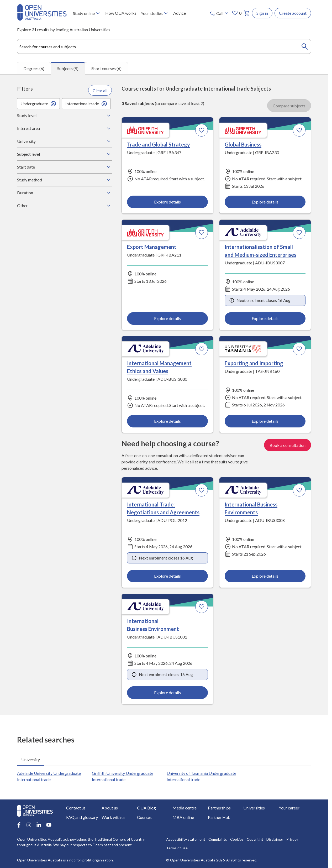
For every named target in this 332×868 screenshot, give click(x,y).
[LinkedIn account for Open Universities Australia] (39, 825)
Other (64, 206)
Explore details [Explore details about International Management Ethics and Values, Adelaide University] (167, 421)
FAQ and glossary (82, 817)
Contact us (76, 808)
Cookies (237, 839)
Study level (64, 116)
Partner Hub (219, 817)
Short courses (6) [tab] (106, 68)
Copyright (255, 839)
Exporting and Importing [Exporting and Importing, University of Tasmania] (254, 363)
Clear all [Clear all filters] (100, 90)
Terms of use (177, 848)
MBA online (183, 817)
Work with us (114, 817)
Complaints (218, 839)
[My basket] (247, 13)
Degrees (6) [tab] (34, 68)
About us (110, 808)
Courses (144, 817)
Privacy (292, 839)
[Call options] (219, 13)
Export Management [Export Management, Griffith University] (152, 247)
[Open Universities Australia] (42, 19)
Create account (293, 13)
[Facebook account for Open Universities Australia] (19, 825)
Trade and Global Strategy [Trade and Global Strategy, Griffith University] (159, 144)
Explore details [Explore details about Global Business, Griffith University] (265, 202)
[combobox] (164, 46)
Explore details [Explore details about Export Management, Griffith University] (167, 318)
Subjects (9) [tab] (68, 68)
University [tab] (31, 759)
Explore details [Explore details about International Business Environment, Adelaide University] (167, 692)
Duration (64, 193)
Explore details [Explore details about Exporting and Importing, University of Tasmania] (265, 421)
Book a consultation (288, 445)
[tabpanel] (164, 395)
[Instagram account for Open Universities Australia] (29, 825)
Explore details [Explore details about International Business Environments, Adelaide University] (265, 576)
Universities (254, 808)
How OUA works (121, 13)
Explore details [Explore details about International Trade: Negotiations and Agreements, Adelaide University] (167, 576)
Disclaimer (275, 839)
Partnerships (219, 808)
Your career (289, 808)
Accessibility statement (186, 839)
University (64, 141)
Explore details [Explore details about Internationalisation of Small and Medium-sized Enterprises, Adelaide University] (265, 318)
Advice (180, 13)
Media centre (185, 808)
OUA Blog (146, 808)
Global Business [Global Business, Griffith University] (243, 144)
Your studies (155, 13)
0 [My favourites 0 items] (237, 13)
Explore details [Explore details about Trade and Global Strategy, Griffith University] (167, 202)
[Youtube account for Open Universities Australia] (49, 825)
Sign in (262, 13)
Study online (87, 13)
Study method (64, 180)
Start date (64, 167)
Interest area (64, 128)
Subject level (64, 154)
